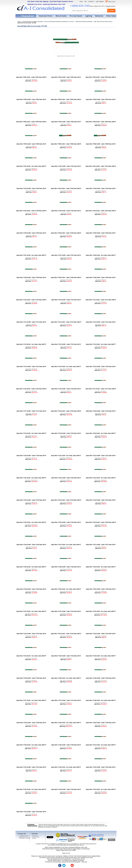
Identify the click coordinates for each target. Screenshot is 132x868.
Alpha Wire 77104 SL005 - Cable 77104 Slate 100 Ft (66, 211)
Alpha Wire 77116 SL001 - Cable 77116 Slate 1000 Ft (31, 389)
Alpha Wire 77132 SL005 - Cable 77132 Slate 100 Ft (31, 634)
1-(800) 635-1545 (80, 6)
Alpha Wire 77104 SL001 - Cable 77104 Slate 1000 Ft (31, 211)
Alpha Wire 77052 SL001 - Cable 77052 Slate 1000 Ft (101, 77)
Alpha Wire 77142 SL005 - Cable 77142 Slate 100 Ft (101, 767)
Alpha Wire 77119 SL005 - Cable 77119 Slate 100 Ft (66, 433)
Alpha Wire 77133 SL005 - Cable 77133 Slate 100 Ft (101, 634)
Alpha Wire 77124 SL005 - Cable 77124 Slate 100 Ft (101, 500)
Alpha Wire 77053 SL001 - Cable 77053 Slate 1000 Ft (66, 99)
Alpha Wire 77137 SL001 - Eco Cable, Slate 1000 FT (31, 700)
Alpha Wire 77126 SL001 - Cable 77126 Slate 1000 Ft (101, 522)
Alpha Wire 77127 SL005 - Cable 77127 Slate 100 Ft (101, 545)
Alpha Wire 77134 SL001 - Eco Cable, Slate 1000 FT (31, 656)
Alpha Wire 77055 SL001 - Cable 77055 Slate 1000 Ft (101, 122)
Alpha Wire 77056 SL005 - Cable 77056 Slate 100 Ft (101, 144)
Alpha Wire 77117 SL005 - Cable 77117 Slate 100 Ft (31, 411)
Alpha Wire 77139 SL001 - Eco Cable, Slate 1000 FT (66, 723)
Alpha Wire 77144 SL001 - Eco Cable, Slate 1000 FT (101, 789)
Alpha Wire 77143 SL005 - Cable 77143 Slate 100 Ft (66, 789)
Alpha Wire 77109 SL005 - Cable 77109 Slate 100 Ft (101, 278)
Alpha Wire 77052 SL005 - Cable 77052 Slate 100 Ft (31, 99)
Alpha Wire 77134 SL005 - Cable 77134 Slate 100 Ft (66, 656)
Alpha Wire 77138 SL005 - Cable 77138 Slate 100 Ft (31, 723)
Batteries (99, 16)
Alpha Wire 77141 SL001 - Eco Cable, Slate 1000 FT (101, 745)
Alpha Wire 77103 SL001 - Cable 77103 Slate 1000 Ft (66, 189)
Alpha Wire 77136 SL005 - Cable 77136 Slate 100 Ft (101, 678)
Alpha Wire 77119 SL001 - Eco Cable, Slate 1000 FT (31, 433)
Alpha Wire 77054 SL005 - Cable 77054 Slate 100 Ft (66, 122)
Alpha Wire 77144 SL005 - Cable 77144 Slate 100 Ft (31, 812)
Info (85, 1)
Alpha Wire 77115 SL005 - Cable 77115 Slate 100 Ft (101, 367)
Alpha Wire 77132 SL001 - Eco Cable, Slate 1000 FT (101, 611)
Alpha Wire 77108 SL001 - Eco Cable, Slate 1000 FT (101, 255)
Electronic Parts (46, 16)
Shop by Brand (28, 16)
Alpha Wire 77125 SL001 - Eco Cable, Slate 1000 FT (31, 522)
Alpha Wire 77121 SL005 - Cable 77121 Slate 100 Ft (101, 456)
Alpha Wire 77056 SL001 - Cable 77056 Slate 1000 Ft (66, 144)
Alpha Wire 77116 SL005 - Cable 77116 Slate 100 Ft (66, 389)
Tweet (48, 837)
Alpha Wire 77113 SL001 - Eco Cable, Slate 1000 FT (31, 344)
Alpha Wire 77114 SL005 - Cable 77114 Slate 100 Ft (31, 367)
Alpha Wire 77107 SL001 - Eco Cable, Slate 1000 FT (31, 255)
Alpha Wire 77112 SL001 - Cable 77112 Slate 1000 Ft (66, 322)
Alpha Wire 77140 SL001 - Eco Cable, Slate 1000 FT (31, 745)
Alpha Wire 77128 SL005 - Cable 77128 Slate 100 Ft (66, 567)
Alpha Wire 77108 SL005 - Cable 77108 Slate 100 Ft (31, 278)
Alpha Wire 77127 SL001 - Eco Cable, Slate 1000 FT (66, 545)
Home (81, 1)
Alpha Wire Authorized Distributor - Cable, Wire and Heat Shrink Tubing (94, 22)
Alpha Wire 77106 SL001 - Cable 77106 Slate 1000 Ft (66, 233)
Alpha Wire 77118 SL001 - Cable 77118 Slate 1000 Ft (66, 411)
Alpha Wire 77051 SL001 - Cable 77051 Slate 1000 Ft (31, 77)
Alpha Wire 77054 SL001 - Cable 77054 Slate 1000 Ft (31, 122)
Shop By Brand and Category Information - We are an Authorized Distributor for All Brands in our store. (48, 22)
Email (108, 6)
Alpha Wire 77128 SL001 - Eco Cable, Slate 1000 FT (31, 567)
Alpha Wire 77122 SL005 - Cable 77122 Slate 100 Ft (66, 478)
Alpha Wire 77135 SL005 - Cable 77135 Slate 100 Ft (31, 678)
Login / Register (100, 1)
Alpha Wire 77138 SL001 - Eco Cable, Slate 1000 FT (101, 700)
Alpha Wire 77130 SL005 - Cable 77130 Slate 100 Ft (101, 589)
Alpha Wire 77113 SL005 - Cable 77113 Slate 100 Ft (66, 344)
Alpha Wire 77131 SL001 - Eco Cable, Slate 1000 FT (31, 611)
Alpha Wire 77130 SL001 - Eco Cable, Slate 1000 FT (66, 589)
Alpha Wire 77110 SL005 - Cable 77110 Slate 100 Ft (66, 300)
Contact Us (91, 1)
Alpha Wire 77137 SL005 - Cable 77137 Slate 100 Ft (66, 700)
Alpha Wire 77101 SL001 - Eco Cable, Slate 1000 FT (31, 166)
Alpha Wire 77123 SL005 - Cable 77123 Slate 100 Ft (31, 500)
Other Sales (111, 16)
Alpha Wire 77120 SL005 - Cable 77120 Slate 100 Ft (31, 456)
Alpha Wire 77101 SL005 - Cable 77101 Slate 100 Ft (66, 166)
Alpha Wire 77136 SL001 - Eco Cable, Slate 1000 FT (66, 678)
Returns (34, 838)
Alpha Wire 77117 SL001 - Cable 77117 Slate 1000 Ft (101, 389)
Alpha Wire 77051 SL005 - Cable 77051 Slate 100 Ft (66, 77)
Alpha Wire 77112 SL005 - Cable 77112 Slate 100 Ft (101, 322)
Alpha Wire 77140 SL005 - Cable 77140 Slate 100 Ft (66, 745)
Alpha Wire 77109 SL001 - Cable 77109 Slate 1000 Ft (66, 278)
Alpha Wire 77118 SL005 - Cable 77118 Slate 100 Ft (101, 411)
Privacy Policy (35, 837)
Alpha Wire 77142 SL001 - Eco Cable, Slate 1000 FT (66, 767)
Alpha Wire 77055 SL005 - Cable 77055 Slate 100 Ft (31, 144)
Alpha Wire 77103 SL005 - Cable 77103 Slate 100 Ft (101, 189)
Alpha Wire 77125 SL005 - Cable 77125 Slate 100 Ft (66, 522)
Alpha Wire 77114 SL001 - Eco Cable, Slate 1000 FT (101, 344)
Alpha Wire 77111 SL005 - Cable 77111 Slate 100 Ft (31, 322)
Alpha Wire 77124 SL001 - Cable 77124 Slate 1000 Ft (66, 500)
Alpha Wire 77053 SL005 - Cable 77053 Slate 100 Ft (101, 99)
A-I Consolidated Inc (53, 844)
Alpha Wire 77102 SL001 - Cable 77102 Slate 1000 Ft (101, 166)
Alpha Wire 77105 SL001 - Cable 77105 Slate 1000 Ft (101, 211)
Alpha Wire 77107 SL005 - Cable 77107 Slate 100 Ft (66, 255)
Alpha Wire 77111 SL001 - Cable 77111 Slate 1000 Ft (101, 300)
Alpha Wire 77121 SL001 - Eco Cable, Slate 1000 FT (66, 456)
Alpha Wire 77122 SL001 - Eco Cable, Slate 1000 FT (31, 478)
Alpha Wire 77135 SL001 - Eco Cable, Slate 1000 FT (101, 656)
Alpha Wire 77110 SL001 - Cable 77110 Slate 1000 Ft (31, 300)
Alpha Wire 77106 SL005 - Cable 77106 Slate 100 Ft (101, 233)
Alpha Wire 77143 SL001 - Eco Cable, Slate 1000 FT (31, 789)
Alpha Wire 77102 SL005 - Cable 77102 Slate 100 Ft (31, 189)
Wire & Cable (61, 16)
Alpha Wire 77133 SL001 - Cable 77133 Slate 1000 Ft (66, 634)
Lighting (89, 16)
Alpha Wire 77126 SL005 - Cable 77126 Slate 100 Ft (31, 545)
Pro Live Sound (76, 16)
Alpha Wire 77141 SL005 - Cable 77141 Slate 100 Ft (31, 767)
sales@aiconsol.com (24, 837)
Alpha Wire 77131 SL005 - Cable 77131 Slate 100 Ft (66, 611)
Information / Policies (24, 838)
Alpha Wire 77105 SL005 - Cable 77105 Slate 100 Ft (31, 233)
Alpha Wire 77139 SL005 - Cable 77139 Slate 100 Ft (101, 723)
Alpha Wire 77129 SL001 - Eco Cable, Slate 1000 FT (101, 567)
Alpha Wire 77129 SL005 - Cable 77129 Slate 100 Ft (31, 589)
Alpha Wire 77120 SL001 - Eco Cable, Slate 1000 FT (101, 433)
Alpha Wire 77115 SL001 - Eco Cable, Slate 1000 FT (66, 367)
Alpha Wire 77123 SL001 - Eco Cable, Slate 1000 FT (101, 478)
